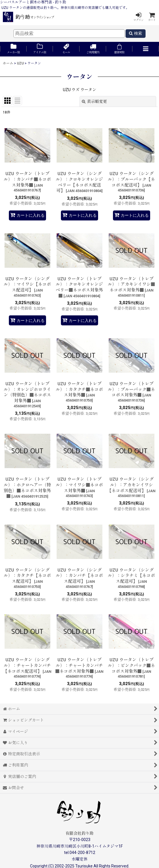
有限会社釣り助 (79, 833)
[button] (146, 49)
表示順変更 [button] (94, 101)
